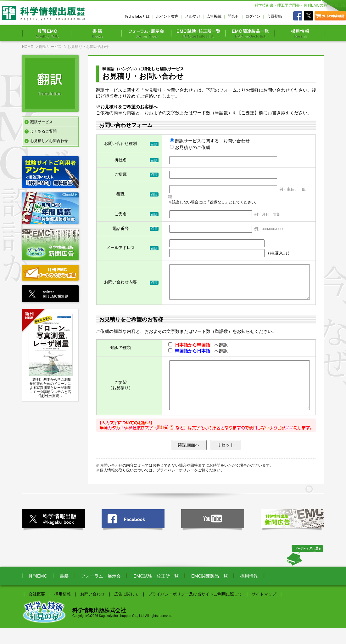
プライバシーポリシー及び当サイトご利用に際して (195, 610)
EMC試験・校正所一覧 (156, 592)
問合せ (233, 16)
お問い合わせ (92, 610)
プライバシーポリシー (175, 486)
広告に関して (126, 610)
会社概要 (37, 610)
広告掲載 (214, 16)
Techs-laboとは (137, 16)
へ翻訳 (198, 351)
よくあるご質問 (43, 131)
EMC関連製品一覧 (209, 592)
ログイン (253, 16)
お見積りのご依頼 (190, 147)
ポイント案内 (167, 16)
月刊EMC (38, 592)
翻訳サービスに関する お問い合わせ (210, 141)
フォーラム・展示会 (101, 592)
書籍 (64, 592)
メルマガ (193, 16)
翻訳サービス (50, 46)
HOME (28, 46)
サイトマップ (264, 610)
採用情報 (249, 592)
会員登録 (274, 16)
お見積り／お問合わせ (49, 141)
